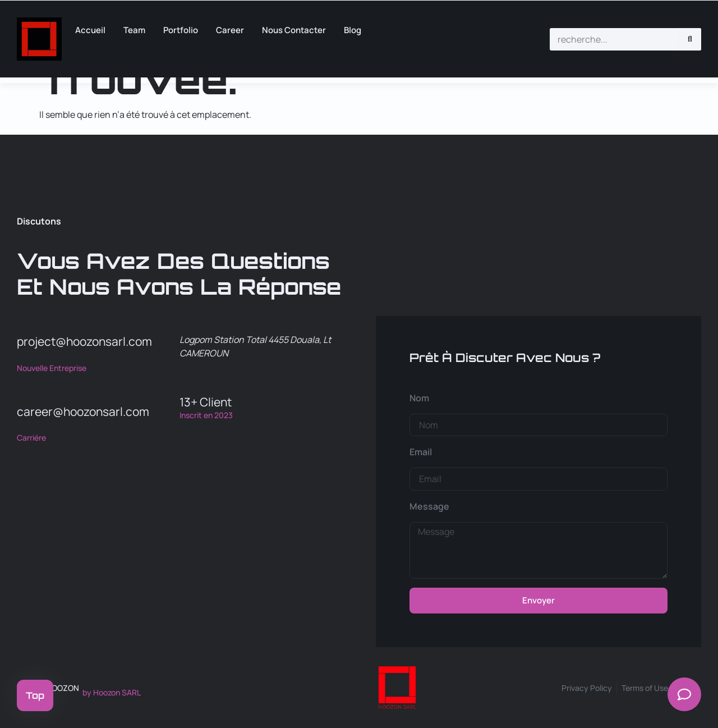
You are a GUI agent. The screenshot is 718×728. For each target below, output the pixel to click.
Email (421, 452)
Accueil (90, 30)
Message (429, 506)
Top (35, 695)
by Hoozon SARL (112, 692)
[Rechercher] (690, 39)
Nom (419, 398)
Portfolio (181, 30)
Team (134, 30)
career (230, 30)
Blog (353, 30)
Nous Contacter (294, 30)
